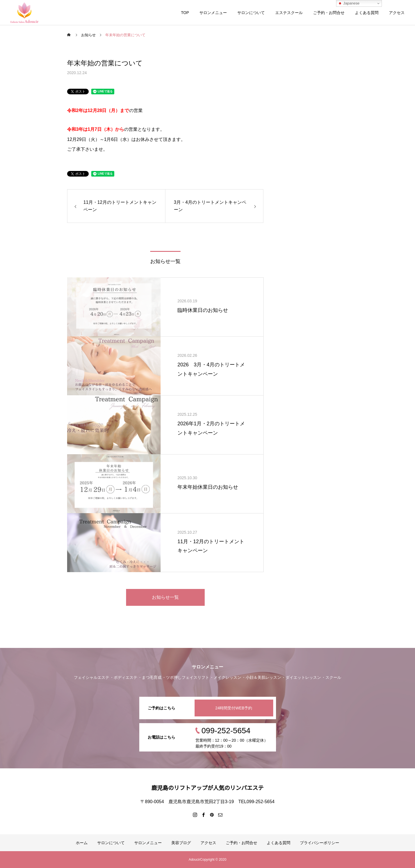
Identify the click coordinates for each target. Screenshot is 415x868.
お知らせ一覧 (165, 597)
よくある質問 (367, 13)
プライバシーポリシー (320, 843)
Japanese (349, 3)
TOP (185, 13)
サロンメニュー (213, 13)
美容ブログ (181, 843)
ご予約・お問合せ (329, 13)
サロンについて (251, 13)
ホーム (82, 843)
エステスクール (289, 13)
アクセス (397, 13)
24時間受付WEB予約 (234, 708)
